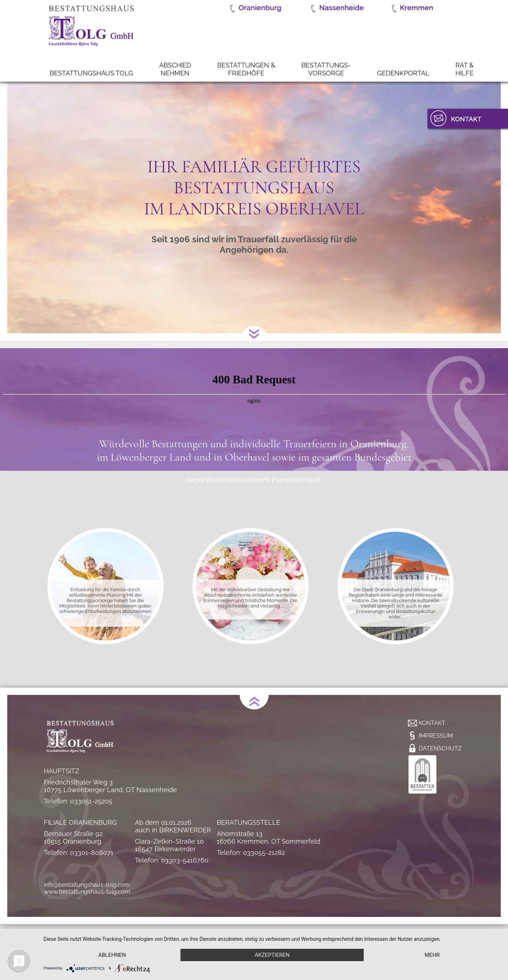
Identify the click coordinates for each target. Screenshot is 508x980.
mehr (432, 955)
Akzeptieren (272, 955)
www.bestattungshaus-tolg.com (87, 892)
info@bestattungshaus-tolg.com (87, 885)
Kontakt (432, 723)
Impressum (436, 736)
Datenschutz (440, 748)
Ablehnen (112, 955)
